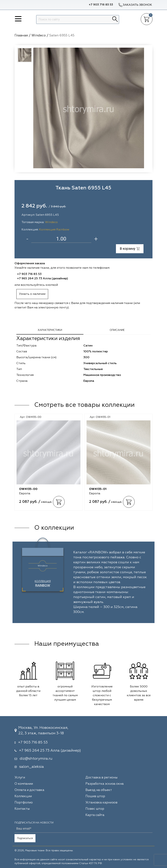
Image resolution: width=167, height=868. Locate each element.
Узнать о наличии (32, 294)
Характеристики (50, 330)
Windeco (51, 222)
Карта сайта (95, 815)
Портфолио (24, 803)
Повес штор (95, 809)
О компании (24, 784)
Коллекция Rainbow (54, 230)
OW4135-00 (28, 489)
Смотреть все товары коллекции (85, 405)
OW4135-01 (98, 489)
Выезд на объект (99, 790)
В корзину (130, 249)
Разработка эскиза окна (105, 784)
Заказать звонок (135, 5)
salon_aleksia (32, 767)
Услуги (20, 778)
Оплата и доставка (29, 790)
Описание (117, 330)
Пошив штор (95, 796)
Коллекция (43, 584)
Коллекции (23, 796)
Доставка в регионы (101, 778)
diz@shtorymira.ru (36, 759)
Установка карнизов (101, 803)
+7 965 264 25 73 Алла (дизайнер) (43, 279)
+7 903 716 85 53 (101, 5)
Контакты (22, 809)
